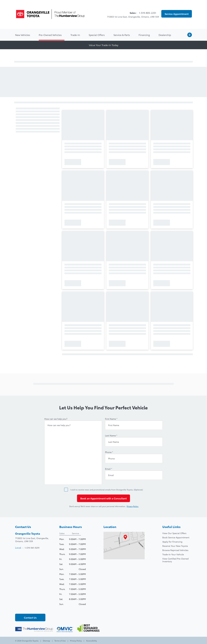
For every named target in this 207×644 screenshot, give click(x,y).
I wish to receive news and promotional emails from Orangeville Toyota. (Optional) (107, 490)
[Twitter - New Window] (23, 609)
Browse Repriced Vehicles (175, 550)
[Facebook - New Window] (18, 609)
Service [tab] (75, 533)
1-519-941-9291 (32, 548)
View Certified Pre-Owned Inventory (175, 560)
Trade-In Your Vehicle (173, 554)
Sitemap (46, 641)
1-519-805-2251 (148, 13)
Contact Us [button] (30, 617)
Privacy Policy (134, 506)
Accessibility (91, 641)
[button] (186, 35)
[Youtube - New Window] (28, 609)
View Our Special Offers (174, 533)
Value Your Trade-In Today (104, 45)
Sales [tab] (62, 533)
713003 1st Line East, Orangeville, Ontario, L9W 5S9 (131, 17)
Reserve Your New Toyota (175, 546)
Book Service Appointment (176, 537)
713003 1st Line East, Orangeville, (32, 540)
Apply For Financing (172, 542)
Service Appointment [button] (177, 14)
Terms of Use (60, 641)
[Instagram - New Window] (33, 609)
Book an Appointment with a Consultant (103, 498)
